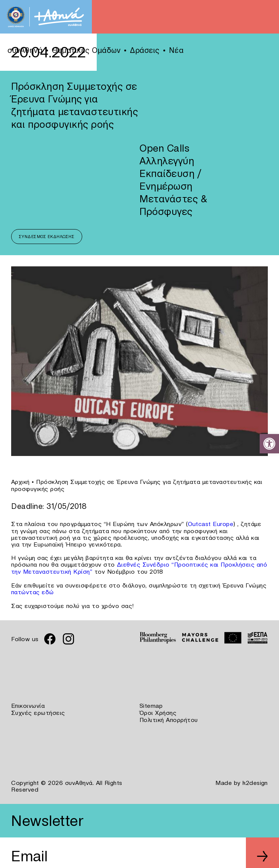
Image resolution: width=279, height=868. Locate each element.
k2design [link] (255, 780)
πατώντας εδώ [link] (33, 590)
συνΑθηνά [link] (25, 50)
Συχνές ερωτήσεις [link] (38, 710)
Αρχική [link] (20, 482)
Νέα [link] (176, 50)
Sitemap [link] (151, 704)
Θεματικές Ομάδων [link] (86, 50)
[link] (269, 444)
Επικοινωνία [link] (28, 704)
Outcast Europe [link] (211, 523)
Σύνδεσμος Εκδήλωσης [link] (47, 237)
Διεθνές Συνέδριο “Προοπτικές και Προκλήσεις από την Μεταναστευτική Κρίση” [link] (139, 567)
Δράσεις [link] (145, 50)
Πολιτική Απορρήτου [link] (169, 717)
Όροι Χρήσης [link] (158, 710)
